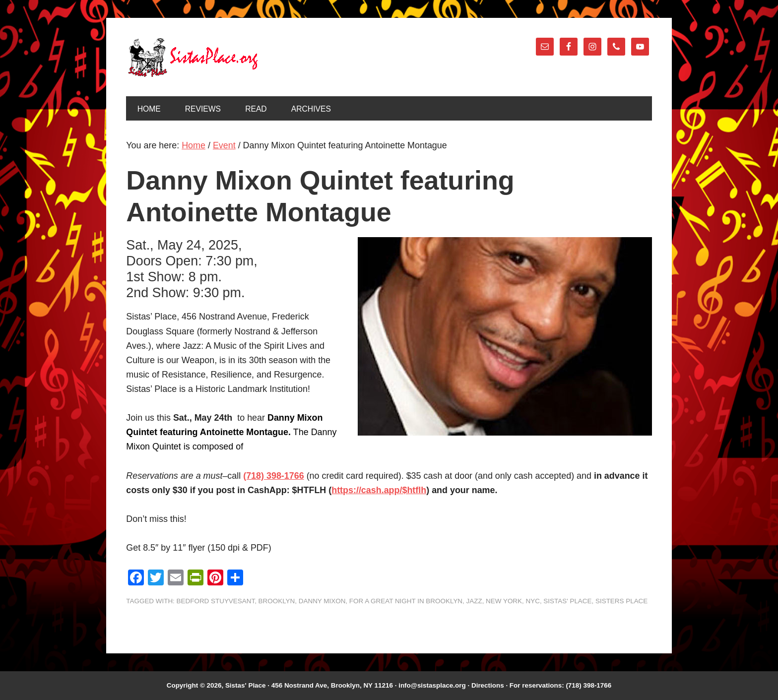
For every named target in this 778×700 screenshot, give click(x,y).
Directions (488, 685)
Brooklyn (277, 601)
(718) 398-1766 (273, 476)
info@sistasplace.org (432, 685)
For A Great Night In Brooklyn (406, 601)
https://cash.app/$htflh (379, 490)
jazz (474, 601)
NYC (533, 601)
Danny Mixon (322, 601)
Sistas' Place (193, 58)
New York (504, 601)
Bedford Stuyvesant (216, 601)
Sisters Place (621, 601)
